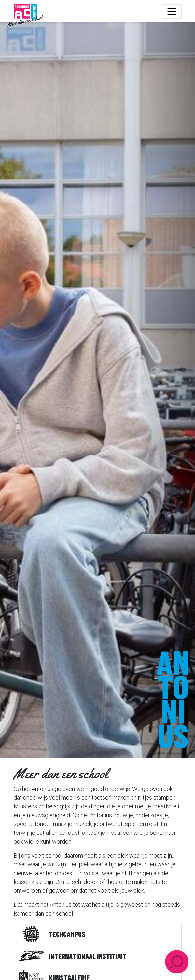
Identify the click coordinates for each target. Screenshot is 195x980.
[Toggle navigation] (172, 11)
